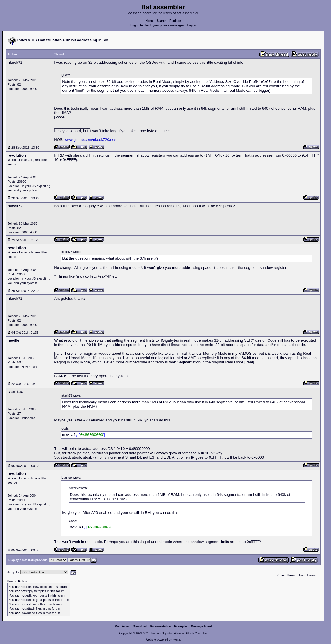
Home (150, 21)
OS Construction (47, 40)
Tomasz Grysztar (162, 633)
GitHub (189, 633)
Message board (202, 626)
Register (175, 21)
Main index (122, 626)
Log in (192, 25)
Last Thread (288, 575)
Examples (181, 626)
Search (161, 21)
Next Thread (308, 575)
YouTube (201, 633)
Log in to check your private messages (157, 25)
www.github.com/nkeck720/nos (90, 140)
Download (140, 626)
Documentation (161, 626)
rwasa (177, 639)
